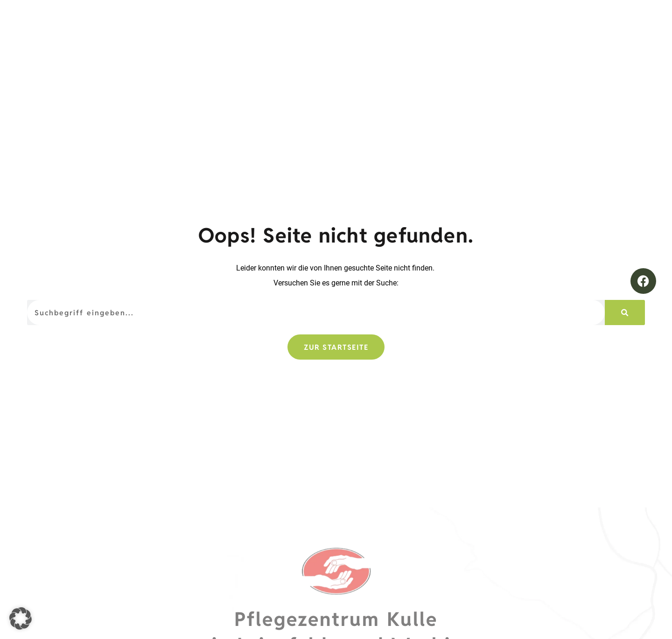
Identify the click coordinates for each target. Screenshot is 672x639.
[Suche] (625, 313)
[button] (21, 618)
